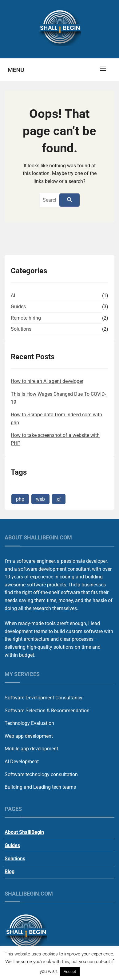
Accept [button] (70, 972)
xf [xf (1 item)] (59, 499)
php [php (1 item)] (20, 499)
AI (13, 296)
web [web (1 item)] (40, 499)
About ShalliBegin (24, 832)
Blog (10, 871)
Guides (18, 307)
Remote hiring (26, 318)
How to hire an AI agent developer (47, 381)
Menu (16, 70)
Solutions (21, 329)
